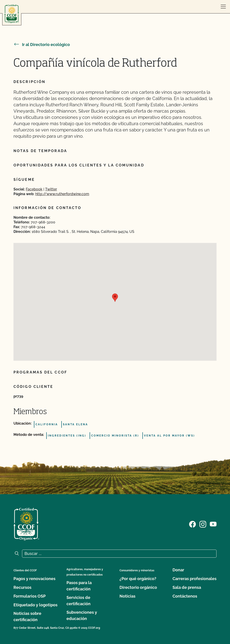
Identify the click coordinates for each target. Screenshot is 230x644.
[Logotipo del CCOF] (12, 14)
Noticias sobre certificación (27, 617)
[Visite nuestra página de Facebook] (192, 524)
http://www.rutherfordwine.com (62, 194)
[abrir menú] (223, 7)
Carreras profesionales (195, 579)
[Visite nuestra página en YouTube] (213, 524)
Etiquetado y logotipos (35, 605)
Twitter (51, 189)
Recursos (22, 587)
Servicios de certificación (79, 601)
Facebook (34, 189)
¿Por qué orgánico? (138, 579)
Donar (178, 570)
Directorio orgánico (138, 587)
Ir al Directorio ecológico (42, 45)
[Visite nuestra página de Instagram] (203, 524)
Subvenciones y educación (82, 615)
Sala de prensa (187, 587)
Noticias (127, 596)
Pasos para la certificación (79, 586)
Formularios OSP (30, 596)
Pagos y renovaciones (34, 579)
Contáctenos (185, 596)
